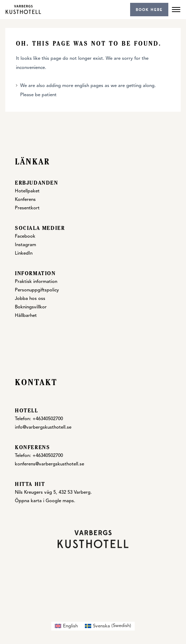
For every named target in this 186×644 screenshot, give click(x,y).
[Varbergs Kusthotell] (23, 9)
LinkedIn (24, 253)
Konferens (25, 200)
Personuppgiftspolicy (37, 290)
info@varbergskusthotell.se (43, 427)
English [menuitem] (70, 626)
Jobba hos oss (30, 299)
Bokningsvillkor (31, 307)
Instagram (25, 245)
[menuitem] (66, 626)
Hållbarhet (26, 316)
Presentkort (27, 208)
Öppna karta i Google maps (44, 501)
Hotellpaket (27, 191)
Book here (149, 10)
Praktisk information (36, 282)
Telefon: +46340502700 (39, 419)
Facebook (25, 236)
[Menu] (176, 10)
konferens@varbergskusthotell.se (50, 464)
